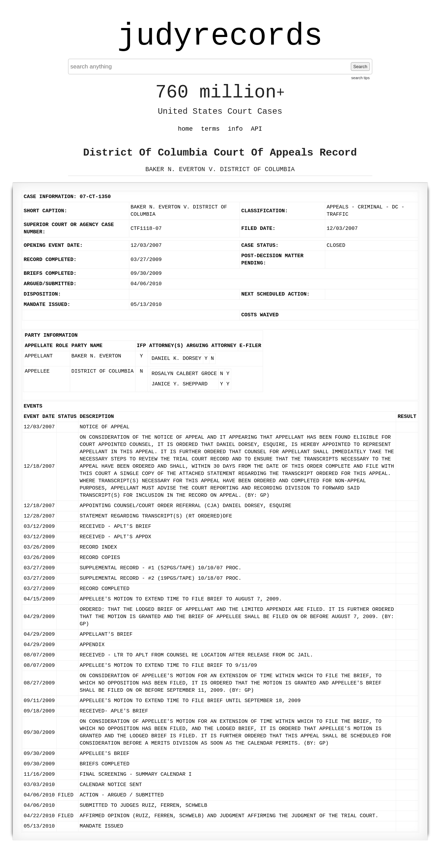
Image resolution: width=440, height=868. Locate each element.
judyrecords (220, 36)
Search (360, 67)
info (235, 129)
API (256, 129)
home (185, 129)
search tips (360, 78)
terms (210, 129)
